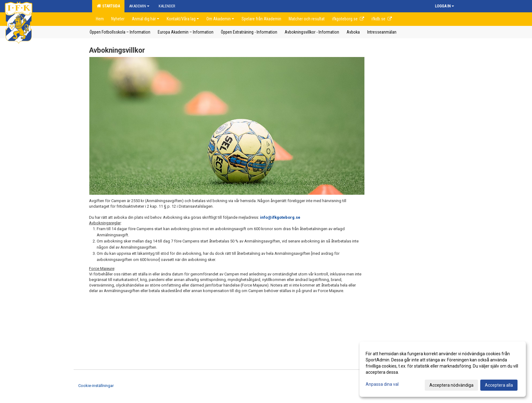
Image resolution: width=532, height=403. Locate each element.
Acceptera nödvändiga (451, 385)
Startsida (108, 6)
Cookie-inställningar (96, 386)
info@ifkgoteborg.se (280, 217)
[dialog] (443, 369)
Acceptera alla (499, 385)
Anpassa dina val (382, 384)
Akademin (139, 6)
